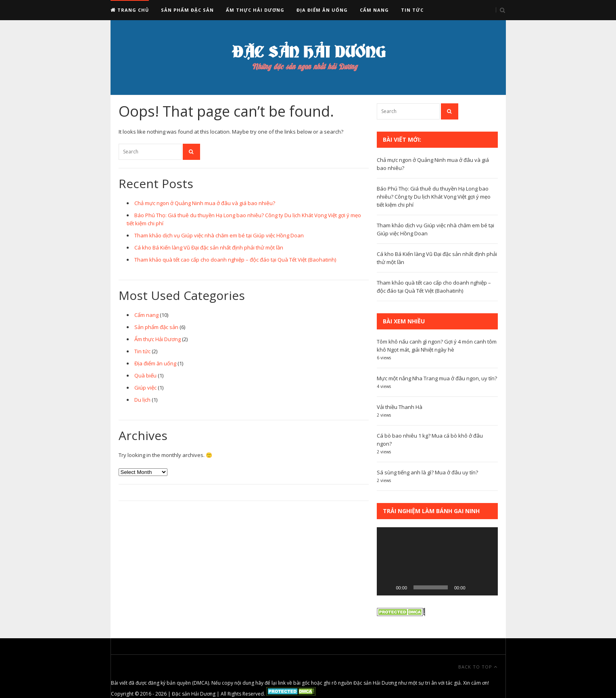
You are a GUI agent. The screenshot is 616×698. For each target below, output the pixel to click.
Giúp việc (145, 388)
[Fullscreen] (487, 587)
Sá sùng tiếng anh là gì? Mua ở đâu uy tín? (427, 472)
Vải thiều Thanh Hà (400, 407)
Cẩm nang (374, 10)
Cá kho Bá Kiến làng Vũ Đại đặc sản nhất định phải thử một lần (209, 247)
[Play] (387, 587)
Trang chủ (130, 10)
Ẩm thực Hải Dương (255, 10)
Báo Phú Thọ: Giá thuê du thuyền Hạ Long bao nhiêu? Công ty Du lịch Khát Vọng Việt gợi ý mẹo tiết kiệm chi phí (434, 197)
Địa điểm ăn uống (322, 10)
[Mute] (474, 587)
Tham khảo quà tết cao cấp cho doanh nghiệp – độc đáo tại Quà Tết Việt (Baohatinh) (235, 260)
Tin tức (412, 10)
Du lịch (142, 400)
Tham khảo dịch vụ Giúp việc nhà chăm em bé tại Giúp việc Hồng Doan (219, 235)
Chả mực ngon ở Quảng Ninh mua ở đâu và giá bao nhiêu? (205, 203)
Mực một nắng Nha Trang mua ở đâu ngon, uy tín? (437, 378)
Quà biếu (145, 375)
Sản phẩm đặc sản (187, 10)
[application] (437, 561)
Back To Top (478, 667)
